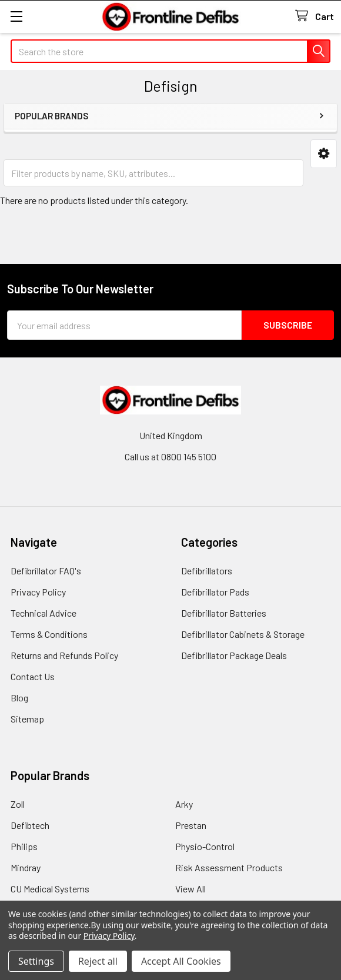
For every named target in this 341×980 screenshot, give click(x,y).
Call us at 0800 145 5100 (170, 456)
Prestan (191, 825)
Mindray (26, 867)
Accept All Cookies (181, 961)
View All (190, 889)
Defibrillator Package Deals (234, 655)
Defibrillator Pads (215, 592)
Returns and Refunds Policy (64, 655)
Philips (24, 846)
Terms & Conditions (49, 634)
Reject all (98, 961)
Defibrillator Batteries (224, 613)
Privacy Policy (38, 592)
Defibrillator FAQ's (46, 571)
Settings (36, 961)
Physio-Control (205, 846)
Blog (19, 698)
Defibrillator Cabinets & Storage (243, 634)
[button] (324, 154)
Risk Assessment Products (229, 867)
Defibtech (30, 825)
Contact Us (33, 676)
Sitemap (27, 719)
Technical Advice (44, 613)
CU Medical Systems (50, 889)
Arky (184, 804)
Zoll (18, 804)
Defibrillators (207, 571)
